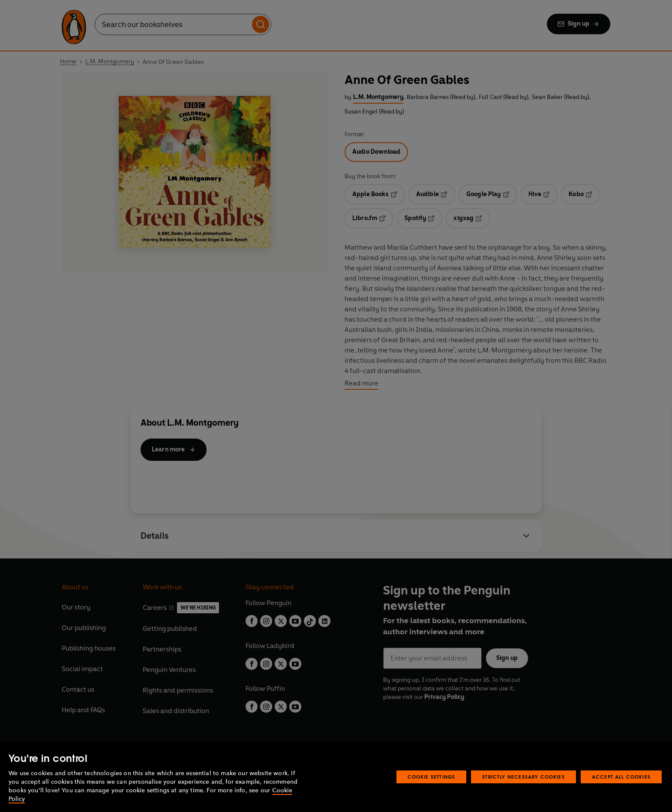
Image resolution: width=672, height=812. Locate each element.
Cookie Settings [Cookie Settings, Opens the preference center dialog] (432, 777)
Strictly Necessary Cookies (523, 777)
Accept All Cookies (621, 777)
